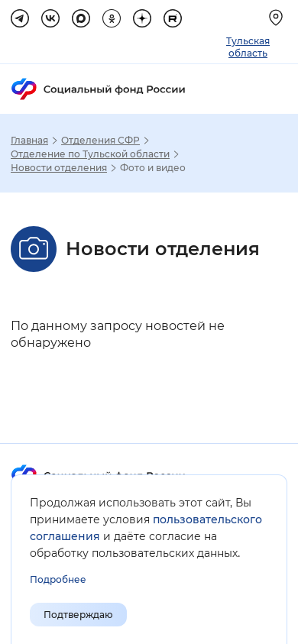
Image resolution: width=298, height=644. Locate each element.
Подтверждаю (78, 615)
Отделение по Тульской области (90, 154)
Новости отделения (59, 168)
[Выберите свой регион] (278, 18)
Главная (29, 141)
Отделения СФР (100, 141)
